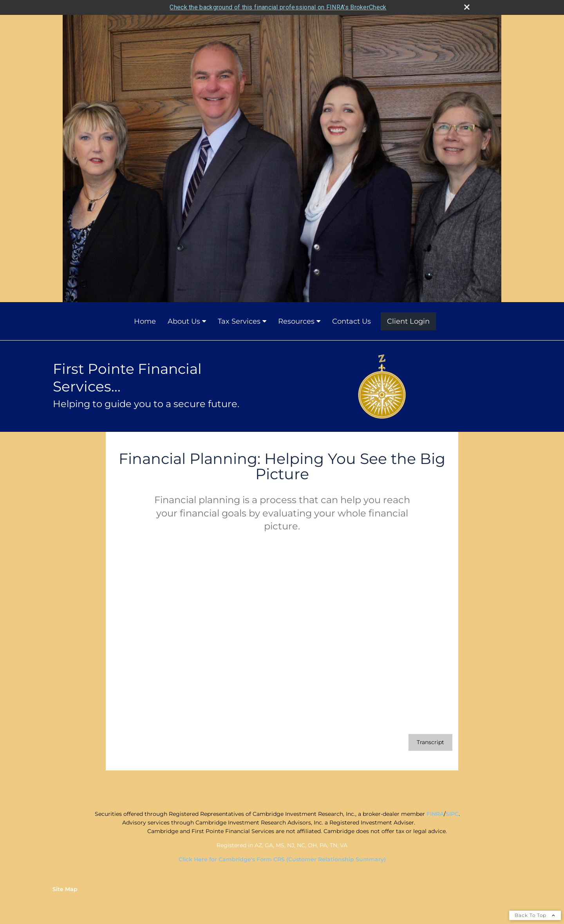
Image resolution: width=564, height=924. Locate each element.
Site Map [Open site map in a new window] (65, 889)
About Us (184, 321)
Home (145, 321)
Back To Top (535, 915)
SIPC (452, 814)
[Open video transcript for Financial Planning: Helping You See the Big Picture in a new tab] (430, 742)
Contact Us (352, 321)
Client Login (408, 321)
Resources (296, 321)
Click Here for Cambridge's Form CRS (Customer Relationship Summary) (282, 859)
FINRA (435, 814)
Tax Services (239, 321)
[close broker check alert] (467, 7)
